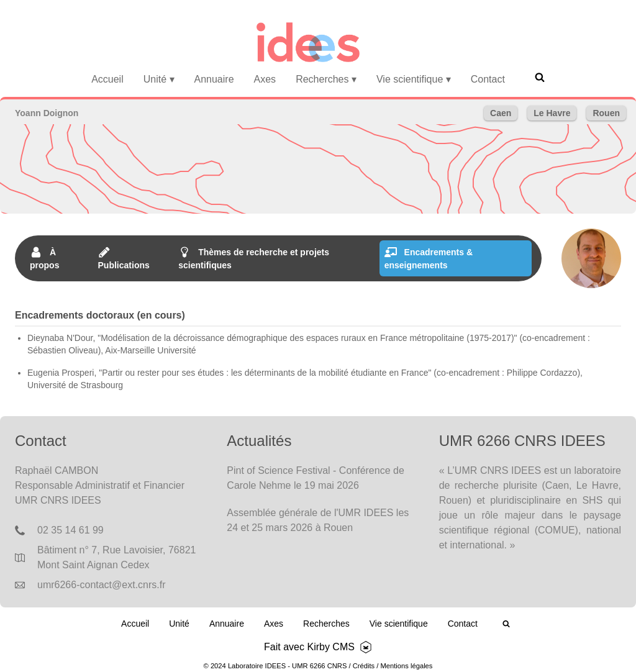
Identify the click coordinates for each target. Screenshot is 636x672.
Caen (501, 113)
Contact (488, 79)
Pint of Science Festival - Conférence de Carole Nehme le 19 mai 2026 (315, 478)
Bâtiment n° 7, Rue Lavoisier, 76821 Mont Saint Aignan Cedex (116, 557)
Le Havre (552, 113)
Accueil (107, 79)
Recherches (326, 79)
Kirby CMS (330, 647)
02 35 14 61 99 (70, 530)
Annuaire (214, 79)
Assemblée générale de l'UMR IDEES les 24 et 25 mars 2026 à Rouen (318, 520)
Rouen (606, 113)
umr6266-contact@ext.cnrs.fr (102, 585)
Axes (265, 79)
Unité (159, 79)
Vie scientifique (414, 79)
